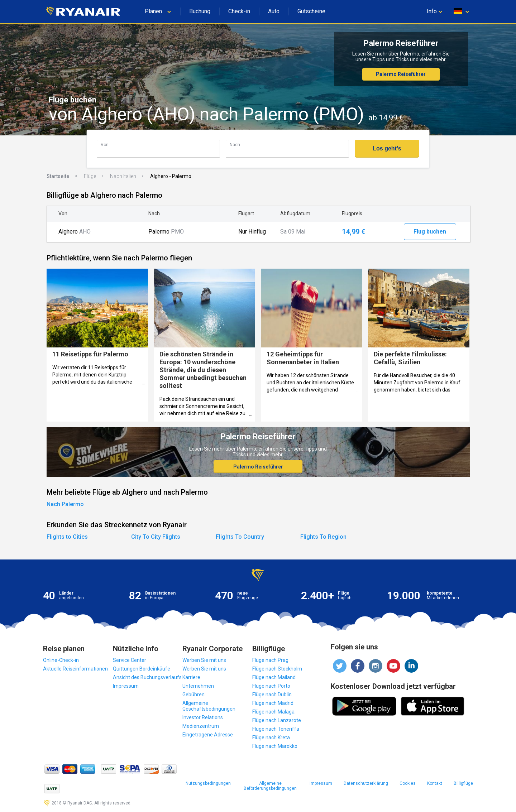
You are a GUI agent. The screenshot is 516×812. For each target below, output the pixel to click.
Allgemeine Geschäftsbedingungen (209, 706)
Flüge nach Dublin (272, 695)
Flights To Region (323, 537)
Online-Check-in (61, 660)
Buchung (200, 11)
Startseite (58, 176)
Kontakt (435, 783)
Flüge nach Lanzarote (277, 720)
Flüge (90, 176)
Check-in (239, 11)
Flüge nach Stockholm (277, 669)
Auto (274, 11)
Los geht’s (387, 148)
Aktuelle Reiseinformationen (75, 669)
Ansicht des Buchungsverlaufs (147, 677)
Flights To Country (240, 537)
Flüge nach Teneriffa (276, 729)
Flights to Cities (67, 537)
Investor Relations (203, 717)
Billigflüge (463, 783)
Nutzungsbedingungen (208, 783)
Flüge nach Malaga (273, 712)
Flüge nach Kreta (271, 737)
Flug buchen (430, 232)
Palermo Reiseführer (401, 74)
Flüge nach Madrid (273, 703)
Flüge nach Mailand (274, 677)
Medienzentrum (201, 726)
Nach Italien (123, 176)
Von (105, 145)
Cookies (408, 783)
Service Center (130, 660)
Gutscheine (311, 11)
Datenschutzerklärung (366, 783)
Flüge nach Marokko (275, 746)
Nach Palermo (65, 504)
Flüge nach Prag (270, 660)
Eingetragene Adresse (208, 735)
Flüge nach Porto (271, 686)
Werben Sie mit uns (204, 660)
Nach (235, 145)
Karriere (191, 677)
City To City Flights (156, 537)
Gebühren (193, 695)
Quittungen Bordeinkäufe (142, 669)
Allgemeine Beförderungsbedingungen (270, 786)
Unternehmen (198, 686)
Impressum (126, 686)
